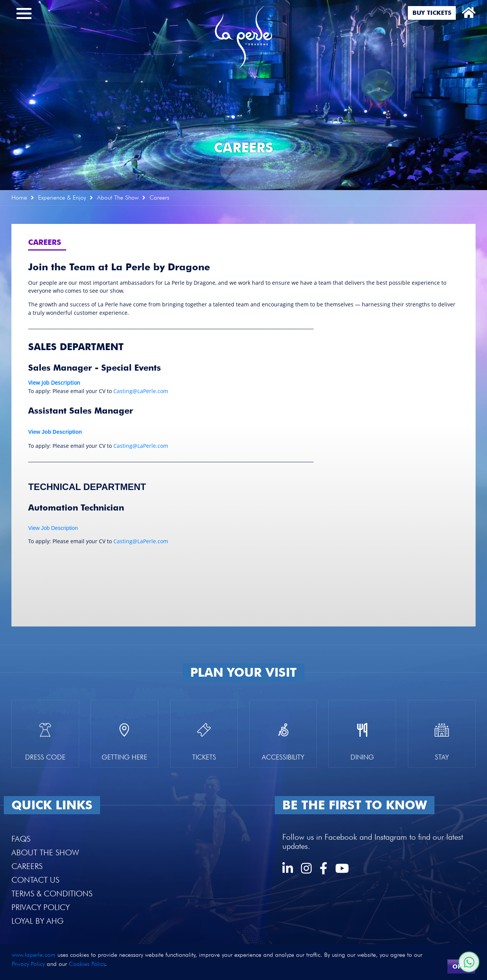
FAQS (21, 839)
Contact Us (35, 880)
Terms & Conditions (52, 894)
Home (19, 197)
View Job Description (53, 528)
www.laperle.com (34, 955)
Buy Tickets (432, 13)
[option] (243, 95)
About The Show (118, 197)
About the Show (45, 852)
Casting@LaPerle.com (141, 391)
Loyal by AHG (37, 921)
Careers (27, 866)
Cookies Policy (87, 964)
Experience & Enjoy (62, 197)
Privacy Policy (41, 907)
